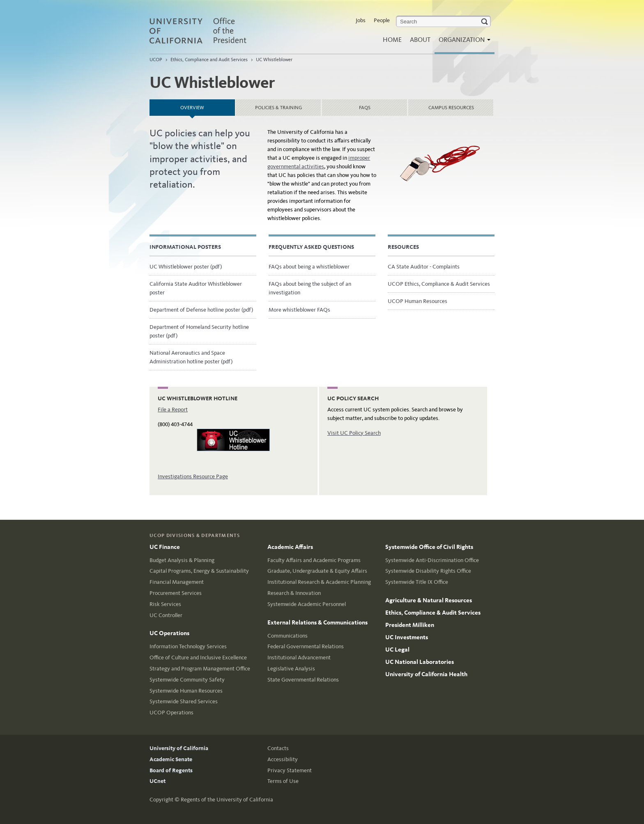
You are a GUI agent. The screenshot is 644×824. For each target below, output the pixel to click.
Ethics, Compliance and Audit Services (209, 60)
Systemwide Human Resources (186, 691)
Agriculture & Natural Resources (429, 600)
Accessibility (283, 759)
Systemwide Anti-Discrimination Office (432, 560)
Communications (287, 636)
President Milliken (410, 625)
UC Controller (166, 615)
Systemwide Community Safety (187, 680)
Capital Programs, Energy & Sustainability (199, 571)
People (382, 20)
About (420, 40)
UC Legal (397, 650)
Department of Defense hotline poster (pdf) (201, 310)
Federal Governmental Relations (306, 646)
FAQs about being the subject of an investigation (310, 288)
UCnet (158, 781)
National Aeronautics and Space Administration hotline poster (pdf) (191, 357)
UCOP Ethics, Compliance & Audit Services (439, 284)
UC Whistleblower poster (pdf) (186, 267)
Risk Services (165, 604)
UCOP (156, 60)
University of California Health (426, 674)
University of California (179, 748)
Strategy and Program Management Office (200, 669)
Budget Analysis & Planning (182, 560)
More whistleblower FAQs (299, 310)
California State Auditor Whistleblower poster (196, 288)
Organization (462, 42)
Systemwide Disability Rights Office (428, 571)
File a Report (173, 410)
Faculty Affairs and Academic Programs (314, 560)
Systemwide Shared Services (184, 701)
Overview (208, 105)
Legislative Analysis (291, 669)
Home (392, 40)
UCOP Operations (171, 713)
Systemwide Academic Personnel (307, 604)
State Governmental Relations (303, 680)
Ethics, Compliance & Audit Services (433, 613)
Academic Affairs (290, 547)
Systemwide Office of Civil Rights (429, 547)
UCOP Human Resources (417, 301)
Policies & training (279, 108)
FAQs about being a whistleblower (309, 267)
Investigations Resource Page (193, 476)
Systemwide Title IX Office (417, 582)
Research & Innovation (294, 593)
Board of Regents (171, 770)
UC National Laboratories (420, 662)
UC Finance (165, 547)
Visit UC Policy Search (354, 433)
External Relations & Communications (317, 622)
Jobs (361, 20)
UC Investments (407, 637)
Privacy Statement (290, 770)
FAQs (365, 108)
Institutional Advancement (299, 658)
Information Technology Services (188, 646)
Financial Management (177, 582)
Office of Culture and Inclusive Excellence (198, 658)
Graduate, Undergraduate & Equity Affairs (317, 571)
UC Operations (169, 633)
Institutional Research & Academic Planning (319, 582)
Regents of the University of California (227, 800)
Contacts (278, 748)
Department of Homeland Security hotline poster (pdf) (199, 331)
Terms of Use (283, 781)
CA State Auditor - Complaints (424, 267)
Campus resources (451, 108)
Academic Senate (171, 759)
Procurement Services (176, 593)
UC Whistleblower (274, 60)
